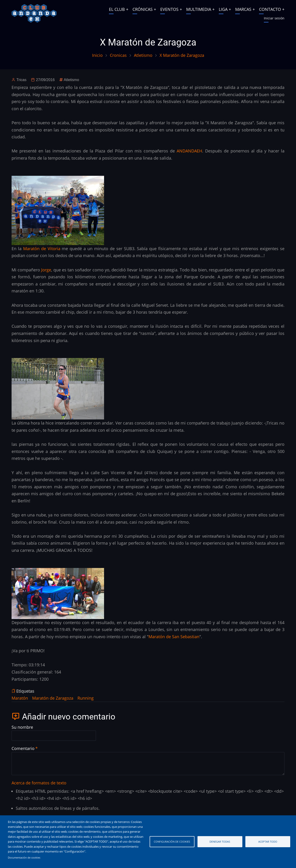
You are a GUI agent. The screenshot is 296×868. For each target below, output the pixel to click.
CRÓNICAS (143, 9)
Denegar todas (220, 842)
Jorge (46, 270)
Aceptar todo (268, 842)
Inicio (97, 55)
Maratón (20, 698)
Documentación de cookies (24, 858)
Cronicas (118, 55)
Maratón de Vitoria (42, 249)
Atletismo (143, 55)
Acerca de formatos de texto (39, 783)
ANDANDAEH (189, 151)
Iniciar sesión (274, 18)
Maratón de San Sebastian (174, 637)
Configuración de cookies (172, 842)
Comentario (23, 748)
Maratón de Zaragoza (53, 698)
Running (86, 698)
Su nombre (22, 727)
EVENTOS (169, 9)
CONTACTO (270, 9)
